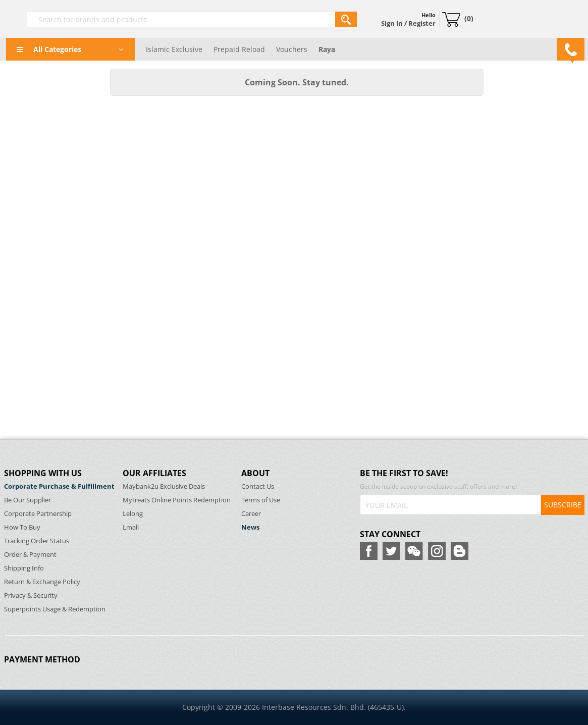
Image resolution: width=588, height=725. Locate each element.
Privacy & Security (31, 595)
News (250, 527)
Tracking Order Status (37, 541)
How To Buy (22, 527)
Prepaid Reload (239, 49)
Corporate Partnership (38, 514)
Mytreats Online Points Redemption (177, 500)
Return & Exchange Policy (42, 582)
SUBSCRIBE (563, 505)
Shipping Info (24, 568)
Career (251, 514)
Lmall (131, 527)
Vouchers (292, 49)
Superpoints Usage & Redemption (55, 609)
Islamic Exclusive (174, 49)
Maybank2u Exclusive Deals (164, 486)
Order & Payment (30, 555)
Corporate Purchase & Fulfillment (59, 486)
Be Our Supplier (28, 500)
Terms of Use (261, 500)
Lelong (133, 514)
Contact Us (258, 486)
